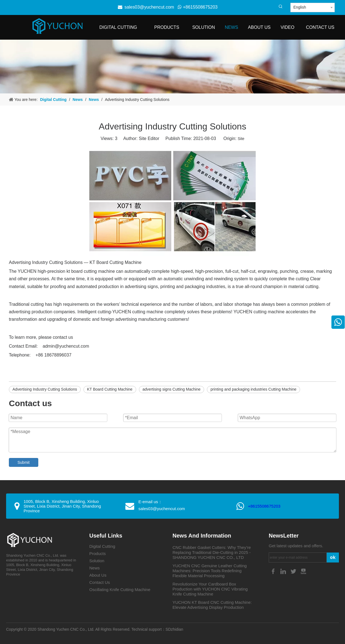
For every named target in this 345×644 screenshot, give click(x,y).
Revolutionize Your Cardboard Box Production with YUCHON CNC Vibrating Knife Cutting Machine (210, 589)
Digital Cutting (102, 546)
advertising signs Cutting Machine (172, 389)
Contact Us (100, 582)
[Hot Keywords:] (281, 7)
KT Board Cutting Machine (110, 389)
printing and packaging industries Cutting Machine (253, 389)
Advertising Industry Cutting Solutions (45, 389)
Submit (24, 462)
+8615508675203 (198, 7)
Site (241, 139)
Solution (97, 561)
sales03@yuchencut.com (149, 7)
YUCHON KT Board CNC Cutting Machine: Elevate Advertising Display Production (212, 605)
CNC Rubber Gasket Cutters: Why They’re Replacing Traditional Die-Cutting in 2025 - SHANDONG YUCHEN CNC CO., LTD (212, 552)
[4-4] (172, 67)
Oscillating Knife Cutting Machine (120, 590)
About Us (98, 575)
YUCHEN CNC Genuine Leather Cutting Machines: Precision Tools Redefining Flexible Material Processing (210, 571)
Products (97, 553)
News (95, 568)
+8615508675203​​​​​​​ (264, 506)
